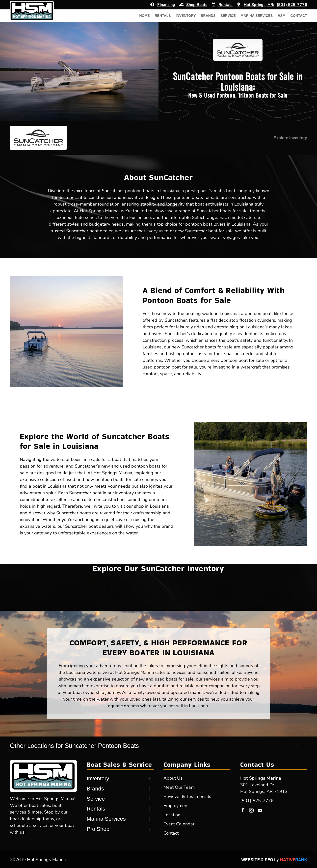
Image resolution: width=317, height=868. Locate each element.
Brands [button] (208, 16)
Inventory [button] (186, 16)
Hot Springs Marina (261, 778)
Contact (299, 16)
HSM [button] (281, 16)
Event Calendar (179, 824)
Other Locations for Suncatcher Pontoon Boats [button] (74, 746)
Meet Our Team (179, 787)
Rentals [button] (163, 16)
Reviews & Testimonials (187, 796)
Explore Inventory (290, 138)
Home (144, 16)
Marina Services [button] (257, 16)
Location (172, 815)
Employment (176, 806)
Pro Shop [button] (98, 829)
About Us (173, 778)
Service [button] (228, 16)
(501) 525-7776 (257, 801)
